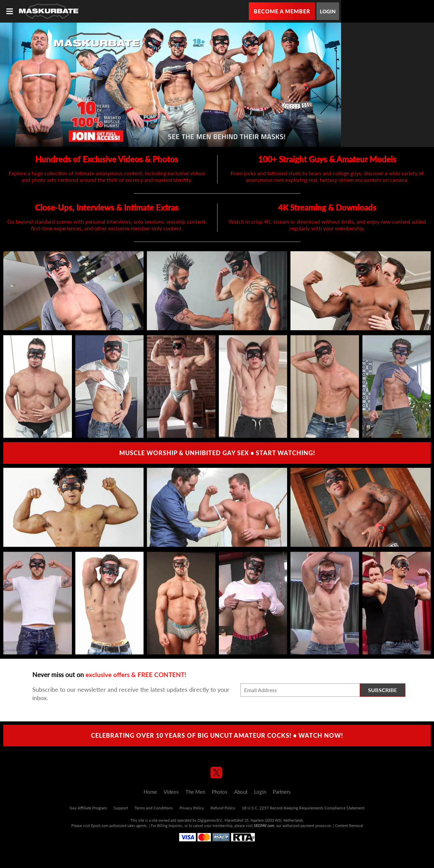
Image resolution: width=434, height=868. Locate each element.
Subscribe (383, 690)
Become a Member (282, 11)
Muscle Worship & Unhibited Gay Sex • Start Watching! (217, 453)
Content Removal (349, 826)
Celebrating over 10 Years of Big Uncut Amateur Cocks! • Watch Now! (217, 735)
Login (328, 11)
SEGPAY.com (264, 826)
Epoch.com (100, 826)
